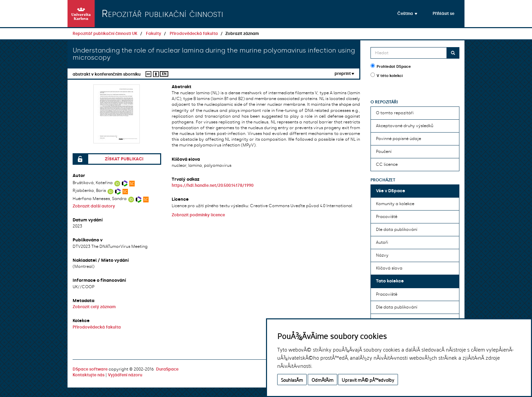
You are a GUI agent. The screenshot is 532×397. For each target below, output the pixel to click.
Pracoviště (387, 217)
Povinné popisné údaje (398, 139)
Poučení (384, 152)
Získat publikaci (124, 159)
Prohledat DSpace (391, 66)
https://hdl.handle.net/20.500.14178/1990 (213, 185)
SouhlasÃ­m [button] (292, 380)
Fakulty (154, 34)
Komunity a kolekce (395, 204)
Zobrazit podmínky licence (198, 215)
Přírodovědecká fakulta (194, 34)
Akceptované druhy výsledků (405, 126)
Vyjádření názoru (125, 375)
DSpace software (90, 369)
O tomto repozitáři (395, 113)
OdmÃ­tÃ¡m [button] (322, 380)
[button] (407, 14)
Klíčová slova (389, 268)
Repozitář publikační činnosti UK (105, 34)
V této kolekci (387, 75)
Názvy (382, 255)
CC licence (387, 164)
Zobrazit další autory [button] (94, 206)
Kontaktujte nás (89, 375)
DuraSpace (167, 369)
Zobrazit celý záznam (94, 307)
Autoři (382, 242)
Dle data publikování (397, 230)
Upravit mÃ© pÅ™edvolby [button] (368, 380)
